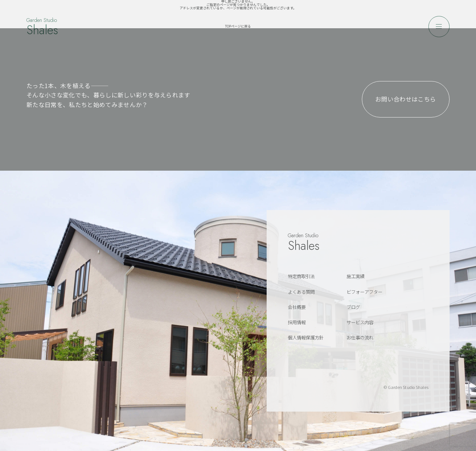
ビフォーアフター (364, 292)
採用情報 (297, 322)
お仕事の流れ (360, 338)
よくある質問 (301, 292)
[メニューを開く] (439, 27)
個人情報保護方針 (306, 338)
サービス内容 (360, 322)
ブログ (353, 307)
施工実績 (356, 276)
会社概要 (297, 307)
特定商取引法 (301, 276)
